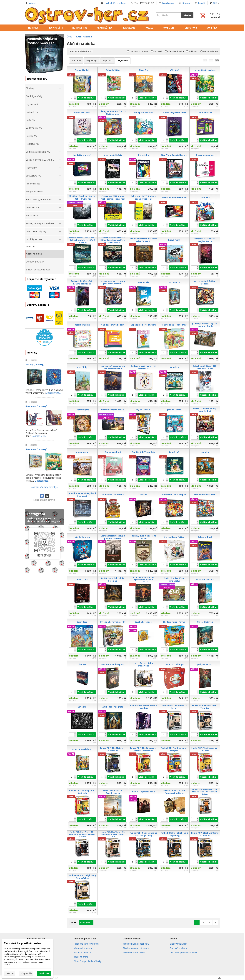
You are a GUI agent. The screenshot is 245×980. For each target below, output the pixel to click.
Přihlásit (55, 978)
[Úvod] (87, 15)
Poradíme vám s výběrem (86, 944)
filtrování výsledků (81, 51)
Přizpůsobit (26, 973)
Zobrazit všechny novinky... (44, 487)
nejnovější (123, 60)
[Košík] (210, 15)
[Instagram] (44, 542)
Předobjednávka (174, 51)
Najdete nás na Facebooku (136, 944)
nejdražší (107, 60)
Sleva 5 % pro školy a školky (87, 961)
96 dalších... (86, 923)
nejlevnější (92, 60)
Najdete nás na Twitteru (135, 953)
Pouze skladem (209, 51)
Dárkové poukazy (178, 948)
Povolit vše (44, 973)
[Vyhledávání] (168, 15)
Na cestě (157, 51)
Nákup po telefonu (82, 953)
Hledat (187, 15)
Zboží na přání (81, 957)
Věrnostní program (83, 948)
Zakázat (10, 973)
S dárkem (192, 51)
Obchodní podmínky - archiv (184, 953)
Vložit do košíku (85, 98)
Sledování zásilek (179, 944)
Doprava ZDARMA (138, 51)
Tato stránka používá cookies (22, 943)
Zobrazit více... (53, 393)
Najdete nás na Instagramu (136, 948)
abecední (76, 60)
